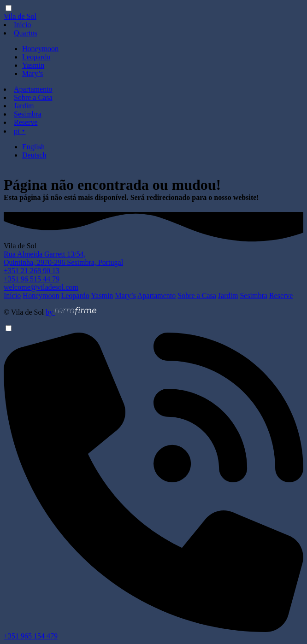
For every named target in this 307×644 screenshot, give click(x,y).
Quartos (26, 33)
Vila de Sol (20, 16)
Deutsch (34, 155)
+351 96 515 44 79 (32, 279)
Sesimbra (28, 114)
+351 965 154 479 (153, 633)
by (71, 312)
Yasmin (33, 65)
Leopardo (36, 57)
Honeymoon (40, 49)
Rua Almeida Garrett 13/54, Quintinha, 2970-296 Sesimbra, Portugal (63, 258)
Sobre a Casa (33, 97)
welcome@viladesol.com (41, 287)
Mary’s (32, 73)
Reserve (26, 122)
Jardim (24, 106)
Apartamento (33, 89)
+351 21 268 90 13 (32, 271)
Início (22, 25)
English (33, 147)
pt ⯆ (20, 131)
